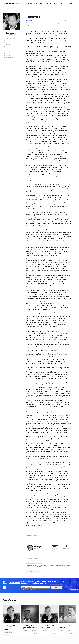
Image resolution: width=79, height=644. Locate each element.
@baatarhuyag (11, 35)
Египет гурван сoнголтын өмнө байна (10, 628)
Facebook (7, 44)
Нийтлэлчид (71, 3)
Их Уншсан (7, 56)
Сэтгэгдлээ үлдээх (33, 571)
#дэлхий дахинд (8, 632)
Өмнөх (28, 14)
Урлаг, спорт (49, 3)
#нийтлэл (36, 535)
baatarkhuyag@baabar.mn (10, 47)
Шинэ (6, 53)
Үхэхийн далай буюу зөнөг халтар (30, 627)
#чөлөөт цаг (26, 631)
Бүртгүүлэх (57, 587)
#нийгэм (29, 535)
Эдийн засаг (39, 3)
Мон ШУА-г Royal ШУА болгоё (48, 627)
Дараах (69, 14)
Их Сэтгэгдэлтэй (9, 58)
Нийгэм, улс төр (29, 3)
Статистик (63, 3)
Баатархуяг (30, 20)
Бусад (56, 3)
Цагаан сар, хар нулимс (66, 627)
